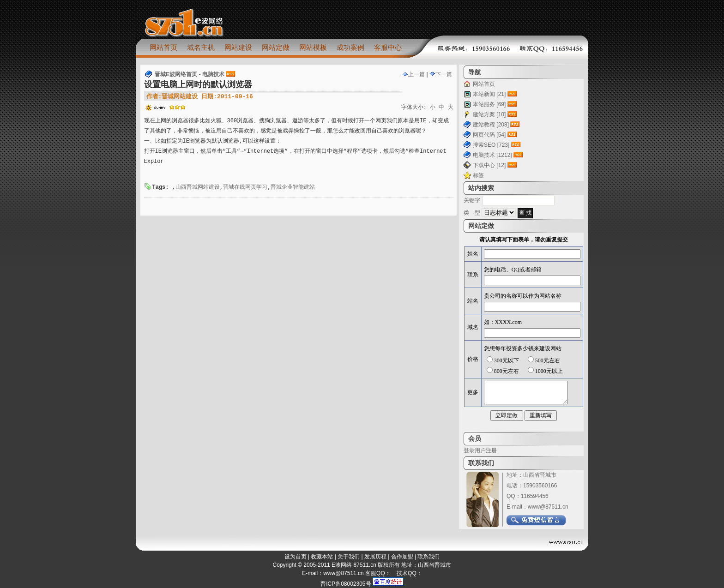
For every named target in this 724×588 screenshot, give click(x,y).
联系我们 (428, 557)
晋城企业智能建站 (293, 187)
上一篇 (413, 74)
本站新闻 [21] (489, 94)
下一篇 (441, 74)
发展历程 (375, 557)
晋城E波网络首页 (176, 74)
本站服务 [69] (489, 104)
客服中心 (388, 47)
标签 (478, 175)
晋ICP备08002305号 (346, 584)
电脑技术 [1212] (492, 155)
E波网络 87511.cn (354, 565)
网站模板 (313, 47)
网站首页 (163, 47)
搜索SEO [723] (491, 145)
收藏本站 (322, 557)
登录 (469, 450)
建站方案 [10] (489, 114)
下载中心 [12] (489, 165)
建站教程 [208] (491, 125)
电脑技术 (213, 74)
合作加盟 (402, 557)
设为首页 (296, 557)
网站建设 (238, 47)
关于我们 (349, 557)
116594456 (535, 496)
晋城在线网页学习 (245, 187)
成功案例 (350, 47)
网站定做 (276, 47)
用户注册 (486, 450)
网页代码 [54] (489, 135)
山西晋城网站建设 (198, 187)
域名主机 (201, 47)
